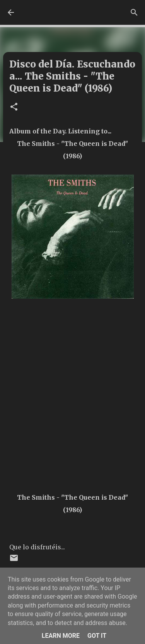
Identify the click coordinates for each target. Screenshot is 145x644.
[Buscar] (134, 12)
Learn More (61, 636)
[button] (14, 107)
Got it (97, 636)
